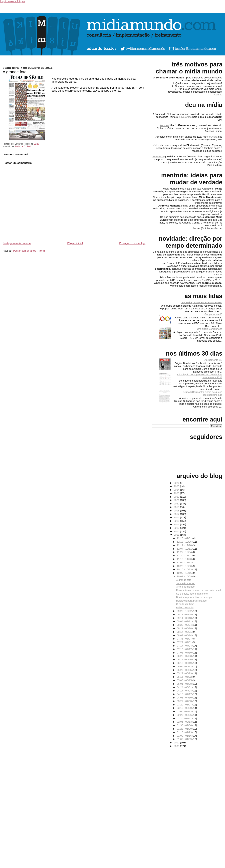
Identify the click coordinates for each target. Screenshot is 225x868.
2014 (177, 524)
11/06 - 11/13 (185, 562)
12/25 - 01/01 (185, 538)
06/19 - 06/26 (185, 659)
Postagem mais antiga (132, 243)
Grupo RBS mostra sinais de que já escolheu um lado (202, 393)
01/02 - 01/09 (185, 739)
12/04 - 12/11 (185, 549)
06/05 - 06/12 (185, 666)
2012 (177, 531)
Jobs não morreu (186, 583)
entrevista (212, 137)
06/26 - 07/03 (185, 656)
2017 (177, 514)
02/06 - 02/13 (185, 722)
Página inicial (75, 243)
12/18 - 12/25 (185, 542)
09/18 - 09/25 (185, 614)
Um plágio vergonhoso (210, 329)
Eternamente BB (213, 360)
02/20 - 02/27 (185, 718)
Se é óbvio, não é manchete (192, 594)
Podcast (164, 125)
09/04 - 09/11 (185, 621)
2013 (177, 528)
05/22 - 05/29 (185, 673)
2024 (177, 490)
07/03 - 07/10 (185, 653)
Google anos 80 (213, 314)
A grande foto (15, 72)
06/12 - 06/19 (185, 663)
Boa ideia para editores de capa (194, 597)
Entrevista (158, 156)
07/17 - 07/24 (185, 646)
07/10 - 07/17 (185, 649)
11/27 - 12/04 (185, 552)
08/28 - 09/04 (185, 625)
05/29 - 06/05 (185, 670)
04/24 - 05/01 (185, 687)
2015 (177, 521)
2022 (177, 497)
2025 (177, 486)
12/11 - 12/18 (185, 545)
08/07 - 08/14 (185, 635)
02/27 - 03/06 (185, 715)
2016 (177, 517)
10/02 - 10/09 (185, 576)
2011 (177, 535)
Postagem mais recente (17, 243)
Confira (218, 95)
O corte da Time (185, 604)
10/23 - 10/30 (185, 566)
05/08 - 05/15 (185, 680)
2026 (177, 483)
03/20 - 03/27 (185, 705)
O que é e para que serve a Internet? (202, 302)
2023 (177, 493)
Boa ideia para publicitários (191, 601)
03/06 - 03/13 (185, 711)
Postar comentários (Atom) (29, 251)
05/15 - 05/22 (185, 677)
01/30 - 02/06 (185, 725)
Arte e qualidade (185, 587)
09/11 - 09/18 (185, 618)
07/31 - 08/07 (185, 639)
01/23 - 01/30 (185, 729)
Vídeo (156, 145)
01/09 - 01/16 (185, 736)
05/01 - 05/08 (185, 684)
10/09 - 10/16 (185, 573)
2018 (177, 511)
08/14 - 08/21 (185, 632)
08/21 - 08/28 (185, 628)
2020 (177, 504)
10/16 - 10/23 (185, 569)
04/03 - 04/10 (185, 698)
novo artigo (185, 117)
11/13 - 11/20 (185, 559)
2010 (177, 743)
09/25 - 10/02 (185, 611)
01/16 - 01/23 (185, 732)
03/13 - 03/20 (185, 708)
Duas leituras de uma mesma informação (199, 590)
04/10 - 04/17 (185, 694)
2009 (177, 746)
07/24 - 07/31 (185, 642)
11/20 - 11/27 (185, 555)
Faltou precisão (185, 607)
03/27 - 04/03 (185, 701)
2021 (177, 500)
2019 (177, 507)
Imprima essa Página (13, 1)
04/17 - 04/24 (185, 691)
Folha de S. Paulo (24, 146)
